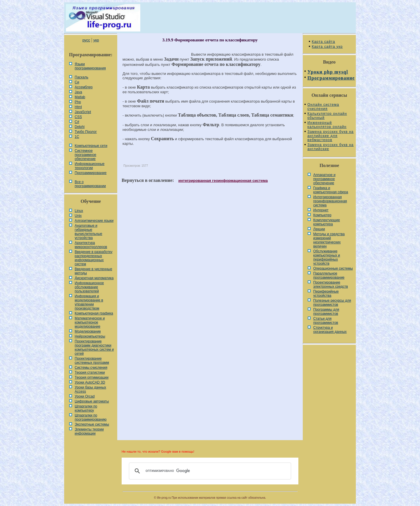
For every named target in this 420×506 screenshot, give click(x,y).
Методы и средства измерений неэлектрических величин (329, 240)
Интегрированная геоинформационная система (330, 201)
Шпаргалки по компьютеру (86, 408)
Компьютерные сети (91, 146)
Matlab (80, 97)
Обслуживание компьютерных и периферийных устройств (327, 257)
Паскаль (82, 77)
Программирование (91, 173)
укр (96, 40)
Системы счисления (91, 368)
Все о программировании (90, 184)
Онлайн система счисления (323, 107)
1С (77, 137)
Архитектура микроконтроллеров (91, 245)
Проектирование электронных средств (331, 284)
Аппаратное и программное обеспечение (324, 179)
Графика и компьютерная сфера (331, 190)
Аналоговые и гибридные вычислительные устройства (88, 232)
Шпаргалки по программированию (91, 417)
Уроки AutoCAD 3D (90, 382)
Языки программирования (90, 66)
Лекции (319, 229)
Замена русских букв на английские (330, 147)
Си (77, 82)
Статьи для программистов (326, 321)
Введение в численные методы (93, 271)
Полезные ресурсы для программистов (332, 303)
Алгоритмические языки (94, 221)
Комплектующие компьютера (327, 222)
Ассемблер (84, 87)
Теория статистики (90, 373)
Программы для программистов (326, 312)
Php (78, 102)
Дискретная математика (94, 278)
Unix (78, 216)
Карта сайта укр (327, 47)
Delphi (80, 127)
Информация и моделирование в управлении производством (89, 302)
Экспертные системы (92, 424)
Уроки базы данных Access (90, 389)
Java (78, 92)
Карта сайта (323, 42)
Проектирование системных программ (92, 361)
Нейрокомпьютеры (90, 336)
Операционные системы (333, 268)
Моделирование (88, 331)
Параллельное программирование (329, 275)
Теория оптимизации (92, 377)
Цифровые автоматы (92, 401)
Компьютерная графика (94, 313)
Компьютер (322, 215)
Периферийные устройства (326, 294)
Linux (79, 211)
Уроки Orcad (85, 396)
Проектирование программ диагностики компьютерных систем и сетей (94, 347)
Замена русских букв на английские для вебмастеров (330, 136)
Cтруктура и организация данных (330, 330)
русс (86, 40)
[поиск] (209, 471)
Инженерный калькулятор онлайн (327, 125)
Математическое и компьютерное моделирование (90, 322)
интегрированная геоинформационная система (223, 181)
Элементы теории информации (89, 431)
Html (78, 107)
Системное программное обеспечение (85, 155)
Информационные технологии (90, 166)
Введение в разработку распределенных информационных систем (94, 258)
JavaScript (83, 112)
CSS (78, 117)
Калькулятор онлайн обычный (327, 116)
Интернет (321, 210)
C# (77, 122)
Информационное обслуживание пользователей (89, 287)
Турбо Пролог (86, 132)
